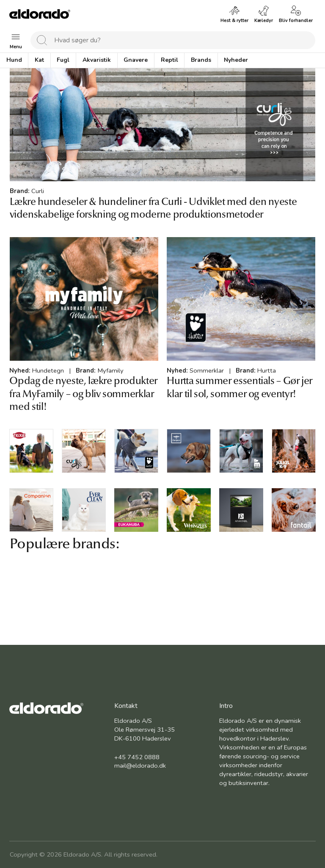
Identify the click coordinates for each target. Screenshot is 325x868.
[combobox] (173, 40)
